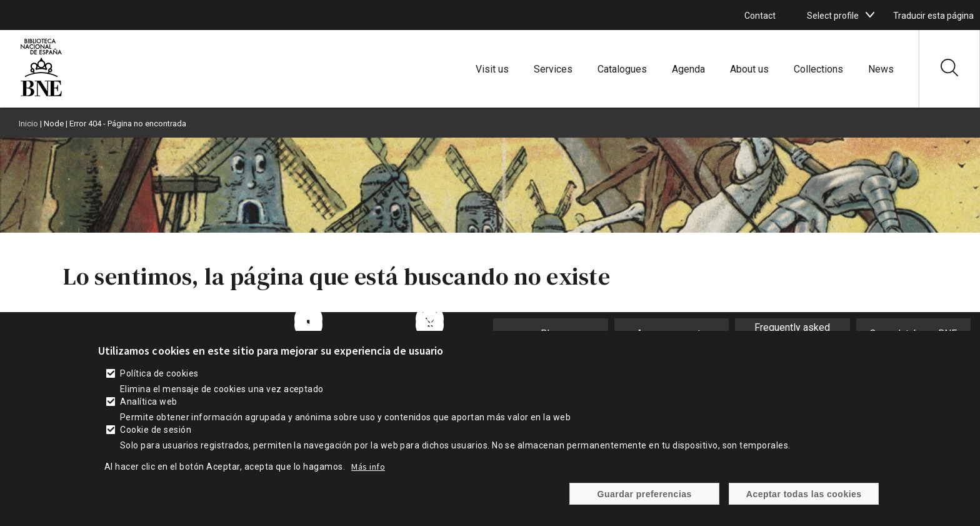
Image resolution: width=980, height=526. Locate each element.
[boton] (870, 15)
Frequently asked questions (792, 333)
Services (553, 69)
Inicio (28, 124)
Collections (818, 69)
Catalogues (622, 69)
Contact (760, 16)
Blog (551, 334)
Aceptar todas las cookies (804, 504)
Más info (368, 477)
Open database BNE (913, 334)
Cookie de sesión (156, 440)
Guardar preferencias (645, 504)
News (881, 69)
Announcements (671, 334)
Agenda (688, 69)
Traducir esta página (933, 16)
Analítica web (148, 412)
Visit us (492, 69)
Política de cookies (159, 384)
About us (749, 69)
